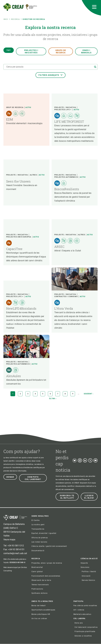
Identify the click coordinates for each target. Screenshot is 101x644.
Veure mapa (9, 540)
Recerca (15, 19)
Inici (6, 19)
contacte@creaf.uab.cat (15, 553)
